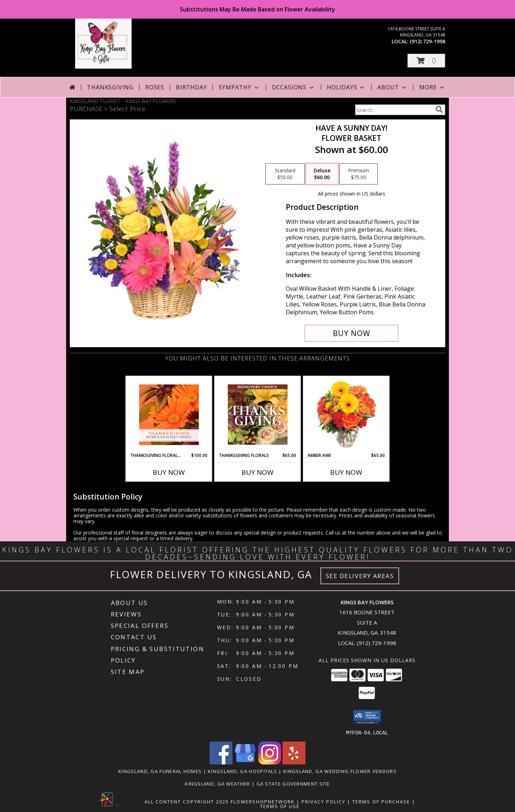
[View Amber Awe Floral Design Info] (346, 414)
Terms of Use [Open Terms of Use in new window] (280, 806)
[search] (439, 109)
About (392, 87)
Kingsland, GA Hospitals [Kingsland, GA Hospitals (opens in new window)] (242, 771)
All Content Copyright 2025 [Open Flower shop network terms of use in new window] (187, 801)
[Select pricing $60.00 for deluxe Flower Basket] (322, 174)
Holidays (346, 87)
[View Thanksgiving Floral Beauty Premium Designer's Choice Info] (169, 415)
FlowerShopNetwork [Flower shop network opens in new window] (263, 801)
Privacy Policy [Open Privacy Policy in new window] (323, 801)
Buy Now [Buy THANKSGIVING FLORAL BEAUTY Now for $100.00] (169, 472)
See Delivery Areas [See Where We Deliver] (360, 576)
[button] (426, 61)
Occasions (293, 87)
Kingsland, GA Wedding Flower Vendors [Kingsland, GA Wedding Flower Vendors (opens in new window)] (340, 771)
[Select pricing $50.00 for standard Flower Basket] (285, 174)
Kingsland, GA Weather (217, 783)
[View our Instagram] (270, 762)
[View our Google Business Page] (245, 762)
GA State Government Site (293, 783)
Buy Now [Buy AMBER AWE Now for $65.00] (346, 472)
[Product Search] (394, 110)
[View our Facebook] (221, 762)
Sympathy (239, 87)
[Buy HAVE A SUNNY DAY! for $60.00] (351, 333)
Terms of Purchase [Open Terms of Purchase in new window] (381, 801)
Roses (155, 87)
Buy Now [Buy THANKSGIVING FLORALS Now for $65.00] (257, 472)
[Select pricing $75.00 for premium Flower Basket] (359, 174)
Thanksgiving (110, 87)
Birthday (191, 87)
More (432, 87)
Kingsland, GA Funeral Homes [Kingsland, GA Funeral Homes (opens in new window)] (160, 771)
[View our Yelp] (294, 762)
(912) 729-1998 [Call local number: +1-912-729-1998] (428, 41)
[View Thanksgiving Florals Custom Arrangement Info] (258, 414)
